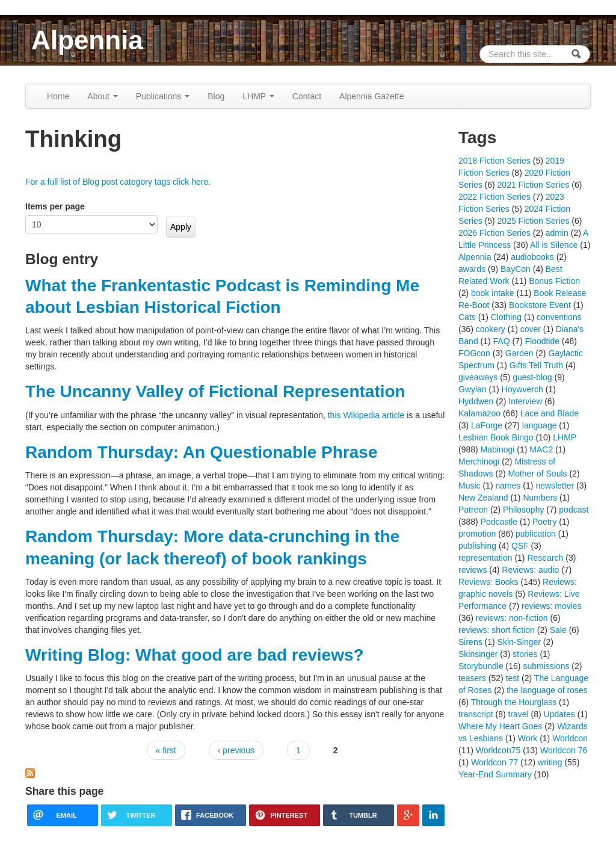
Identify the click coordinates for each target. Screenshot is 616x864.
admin (557, 233)
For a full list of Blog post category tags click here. (118, 182)
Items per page (55, 206)
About (102, 96)
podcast (574, 510)
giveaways (478, 377)
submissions (546, 666)
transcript (476, 714)
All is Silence (554, 245)
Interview (525, 401)
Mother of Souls (537, 474)
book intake (493, 293)
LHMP (258, 96)
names (508, 486)
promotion (477, 534)
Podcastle (499, 522)
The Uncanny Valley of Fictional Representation (215, 391)
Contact (307, 96)
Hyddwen (476, 401)
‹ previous (236, 750)
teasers (472, 678)
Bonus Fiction (554, 281)
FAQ (502, 341)
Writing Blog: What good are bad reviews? (195, 655)
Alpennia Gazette (371, 96)
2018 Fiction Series (494, 161)
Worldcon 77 (494, 762)
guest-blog (532, 377)
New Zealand (483, 498)
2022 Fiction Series (494, 197)
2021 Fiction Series (534, 185)
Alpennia (87, 40)
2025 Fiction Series (534, 221)
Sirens (470, 642)
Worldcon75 (498, 750)
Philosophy (524, 510)
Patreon (473, 510)
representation (485, 558)
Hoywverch (522, 389)
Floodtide (543, 341)
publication (536, 534)
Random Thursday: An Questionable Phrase (202, 452)
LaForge (487, 425)
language (540, 425)
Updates (559, 714)
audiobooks (532, 257)
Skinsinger (478, 654)
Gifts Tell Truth (536, 365)
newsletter (555, 486)
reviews (473, 570)
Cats (467, 317)
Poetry (544, 522)
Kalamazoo (479, 413)
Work (528, 738)
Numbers (540, 498)
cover (531, 329)
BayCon (516, 269)
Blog (216, 96)
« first (166, 750)
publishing (477, 546)
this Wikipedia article (366, 415)
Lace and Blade (550, 413)
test (513, 678)
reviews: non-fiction (512, 618)
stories (525, 654)
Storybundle (481, 666)
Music (470, 486)
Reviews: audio (530, 570)
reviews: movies (552, 606)
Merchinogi (479, 461)
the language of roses (547, 690)
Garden (519, 353)
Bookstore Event (540, 305)
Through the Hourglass (514, 702)
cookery (491, 329)
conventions (559, 317)
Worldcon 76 (564, 750)
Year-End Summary (495, 774)
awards (472, 269)
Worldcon (570, 738)
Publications (163, 96)
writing (550, 762)
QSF (520, 546)
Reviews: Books (488, 582)
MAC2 (541, 449)
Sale (558, 630)
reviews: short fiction (497, 630)
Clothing (506, 317)
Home (58, 96)
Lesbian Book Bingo (496, 437)
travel (518, 714)
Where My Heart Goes (500, 726)
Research (545, 558)
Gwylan (473, 389)
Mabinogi (498, 449)
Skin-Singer (519, 642)
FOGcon (474, 353)
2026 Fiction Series (494, 233)
